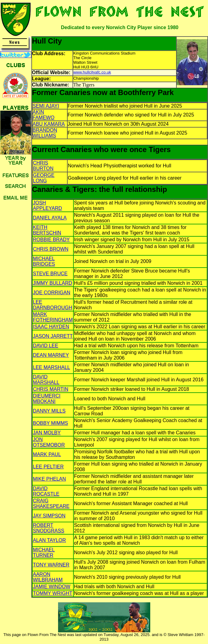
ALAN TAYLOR (49, 540)
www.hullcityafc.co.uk (92, 72)
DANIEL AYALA (50, 218)
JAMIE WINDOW (52, 587)
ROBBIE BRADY (51, 240)
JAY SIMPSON (49, 516)
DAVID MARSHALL (46, 380)
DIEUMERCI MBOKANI (47, 399)
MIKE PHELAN (49, 479)
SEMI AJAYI (46, 106)
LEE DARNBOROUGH (53, 305)
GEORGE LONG (44, 178)
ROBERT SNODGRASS (49, 528)
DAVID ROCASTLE (46, 491)
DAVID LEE (45, 346)
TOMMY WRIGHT (53, 593)
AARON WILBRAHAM (48, 577)
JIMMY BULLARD (53, 283)
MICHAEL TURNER (44, 553)
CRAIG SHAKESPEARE (51, 503)
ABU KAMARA (49, 124)
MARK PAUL (47, 454)
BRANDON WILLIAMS (45, 133)
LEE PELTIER (48, 467)
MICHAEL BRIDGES (44, 261)
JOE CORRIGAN (52, 293)
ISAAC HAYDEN (51, 327)
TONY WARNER (51, 565)
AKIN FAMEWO (43, 115)
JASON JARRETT (53, 336)
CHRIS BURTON (43, 166)
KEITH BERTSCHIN (47, 230)
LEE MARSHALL (51, 367)
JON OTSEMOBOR (49, 442)
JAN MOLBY (47, 433)
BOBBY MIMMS (50, 423)
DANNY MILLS (49, 411)
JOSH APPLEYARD (47, 206)
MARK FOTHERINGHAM (53, 317)
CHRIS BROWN (51, 249)
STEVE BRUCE (50, 274)
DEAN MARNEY (51, 355)
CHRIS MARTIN (51, 389)
